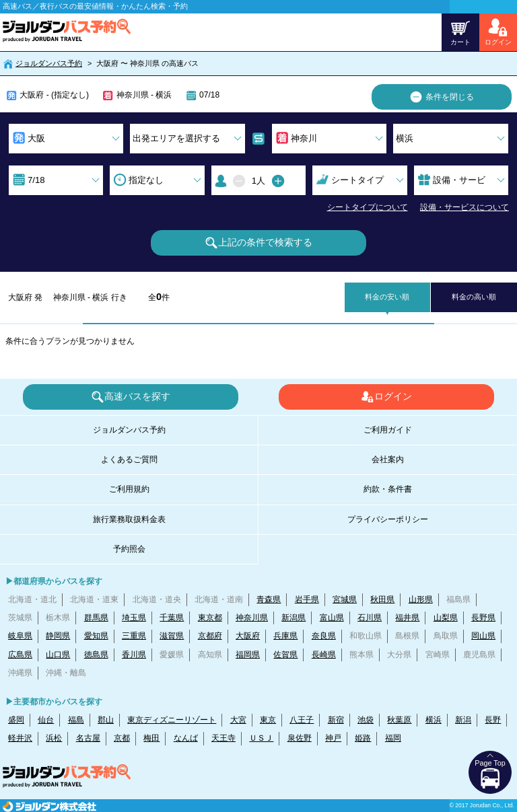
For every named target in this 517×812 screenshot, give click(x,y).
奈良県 (324, 636)
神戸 (333, 738)
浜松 (54, 738)
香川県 (134, 655)
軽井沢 (20, 738)
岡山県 (483, 636)
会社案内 (388, 459)
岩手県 (307, 599)
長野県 (483, 618)
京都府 (210, 636)
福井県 (407, 618)
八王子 (302, 720)
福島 (76, 720)
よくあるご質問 (129, 459)
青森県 (269, 599)
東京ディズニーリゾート (172, 720)
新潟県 (294, 618)
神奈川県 (252, 618)
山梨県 (446, 618)
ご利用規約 (129, 489)
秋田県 (382, 599)
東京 (268, 720)
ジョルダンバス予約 (49, 63)
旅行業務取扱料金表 (129, 519)
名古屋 (88, 738)
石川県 (370, 618)
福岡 (393, 738)
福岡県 (248, 655)
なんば (186, 738)
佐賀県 (285, 655)
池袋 (366, 720)
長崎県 (324, 655)
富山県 (332, 618)
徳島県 (96, 655)
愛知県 (96, 636)
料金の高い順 (474, 297)
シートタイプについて (368, 207)
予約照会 (129, 549)
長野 (493, 720)
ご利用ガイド (388, 430)
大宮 (238, 720)
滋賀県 (172, 636)
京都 (122, 738)
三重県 (134, 636)
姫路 (363, 738)
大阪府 (248, 636)
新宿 (336, 720)
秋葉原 (399, 720)
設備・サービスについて (464, 207)
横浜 (434, 720)
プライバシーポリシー (388, 519)
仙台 (46, 720)
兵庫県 (285, 636)
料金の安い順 (387, 297)
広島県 (20, 655)
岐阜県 (20, 636)
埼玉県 (134, 618)
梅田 (151, 738)
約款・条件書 (388, 489)
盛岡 (16, 720)
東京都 (210, 618)
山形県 (421, 599)
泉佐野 (300, 738)
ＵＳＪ (261, 738)
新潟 (463, 720)
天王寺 (223, 738)
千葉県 (172, 618)
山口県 (58, 655)
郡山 (106, 720)
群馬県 (96, 618)
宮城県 (345, 599)
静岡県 (58, 636)
